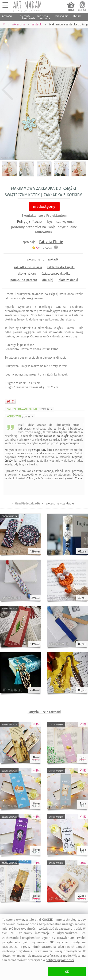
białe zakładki (68, 280)
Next (80, 90)
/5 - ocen (42, 248)
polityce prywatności (60, 960)
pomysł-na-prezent (24, 280)
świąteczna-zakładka (56, 274)
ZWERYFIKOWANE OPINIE (30, 409)
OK (67, 972)
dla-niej (48, 280)
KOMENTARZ (20, 416)
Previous (8, 90)
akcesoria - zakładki (60, 503)
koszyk (71, 10)
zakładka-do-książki (28, 267)
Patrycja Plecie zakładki (44, 712)
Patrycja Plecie (29, 222)
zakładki (54, 259)
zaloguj (82, 10)
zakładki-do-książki (61, 267)
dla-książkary (27, 274)
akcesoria (34, 259)
